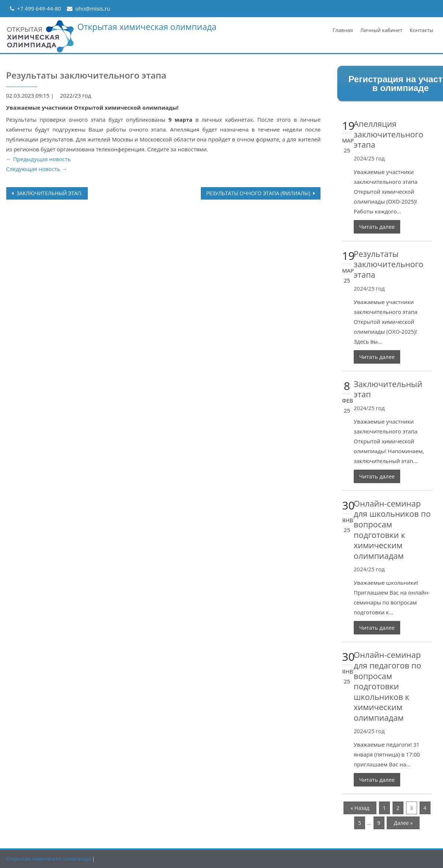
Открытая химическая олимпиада (147, 27)
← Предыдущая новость (39, 159)
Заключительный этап (388, 389)
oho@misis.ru (93, 8)
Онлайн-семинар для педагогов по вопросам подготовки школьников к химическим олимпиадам (388, 686)
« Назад (360, 808)
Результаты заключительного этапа (389, 264)
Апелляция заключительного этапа (389, 134)
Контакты (422, 30)
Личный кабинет (381, 30)
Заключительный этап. (49, 193)
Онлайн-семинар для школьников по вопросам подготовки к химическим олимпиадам (392, 529)
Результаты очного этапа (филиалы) (259, 193)
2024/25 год (369, 158)
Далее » (403, 823)
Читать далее (377, 227)
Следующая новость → (37, 169)
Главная (343, 30)
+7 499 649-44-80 (39, 8)
